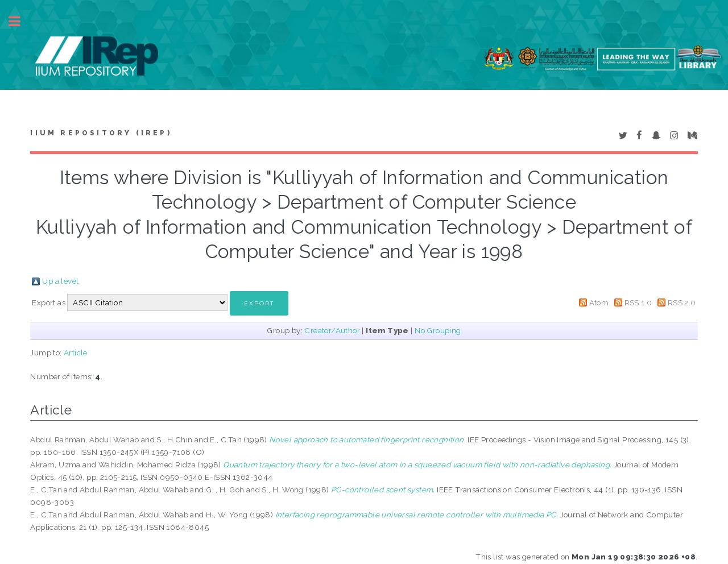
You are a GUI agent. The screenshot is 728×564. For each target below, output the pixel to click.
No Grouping (438, 330)
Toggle (20, 21)
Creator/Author (332, 330)
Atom (599, 302)
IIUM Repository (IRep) (101, 133)
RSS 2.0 (682, 302)
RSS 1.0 (638, 302)
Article (76, 353)
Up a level (60, 281)
